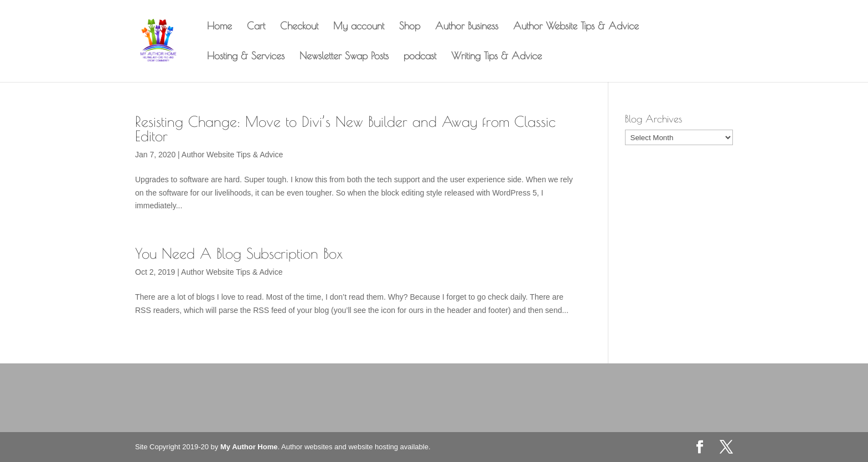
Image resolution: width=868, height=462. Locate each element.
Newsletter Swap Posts (344, 57)
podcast (420, 57)
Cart (256, 27)
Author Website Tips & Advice (576, 27)
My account (359, 27)
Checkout (299, 27)
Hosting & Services (246, 57)
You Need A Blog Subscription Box (239, 253)
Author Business (467, 27)
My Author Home (249, 447)
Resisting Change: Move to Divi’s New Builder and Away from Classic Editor (345, 129)
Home (219, 27)
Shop (410, 27)
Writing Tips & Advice (497, 57)
